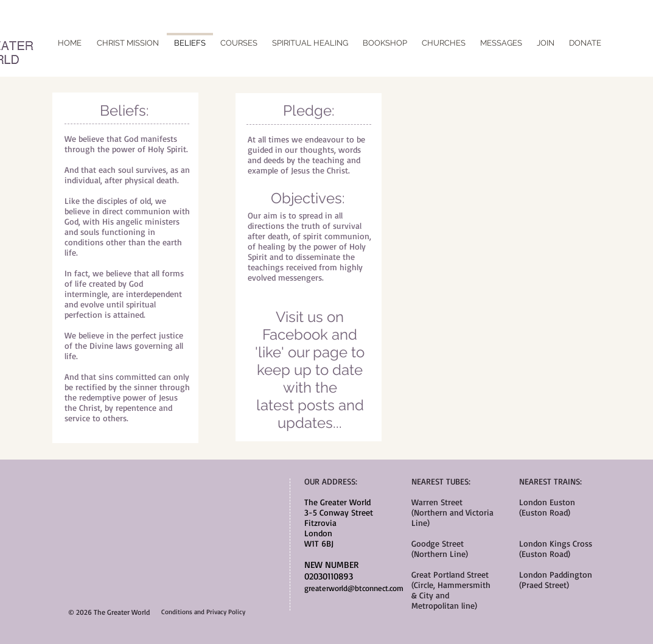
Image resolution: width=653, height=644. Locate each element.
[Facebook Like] (326, 33)
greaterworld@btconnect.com (354, 588)
